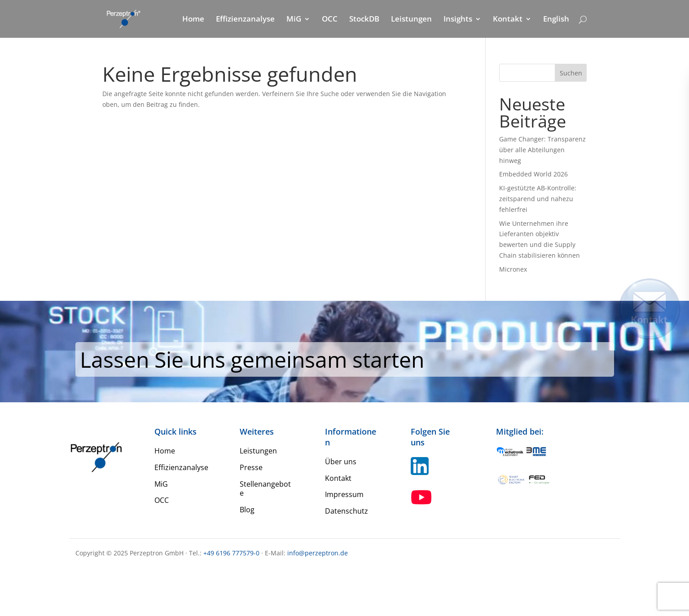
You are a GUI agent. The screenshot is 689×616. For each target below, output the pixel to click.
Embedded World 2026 (533, 174)
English (556, 20)
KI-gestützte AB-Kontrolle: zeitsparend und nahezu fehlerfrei (538, 199)
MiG (294, 20)
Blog (247, 510)
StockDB (364, 20)
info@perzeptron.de (318, 553)
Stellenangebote (265, 489)
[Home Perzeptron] (129, 18)
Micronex (513, 269)
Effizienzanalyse (245, 20)
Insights (458, 20)
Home (193, 20)
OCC (330, 20)
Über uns (341, 462)
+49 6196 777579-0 (231, 553)
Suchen (571, 73)
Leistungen (411, 20)
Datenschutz (347, 511)
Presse (251, 467)
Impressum (344, 494)
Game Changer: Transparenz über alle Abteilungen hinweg (542, 150)
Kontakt (508, 20)
